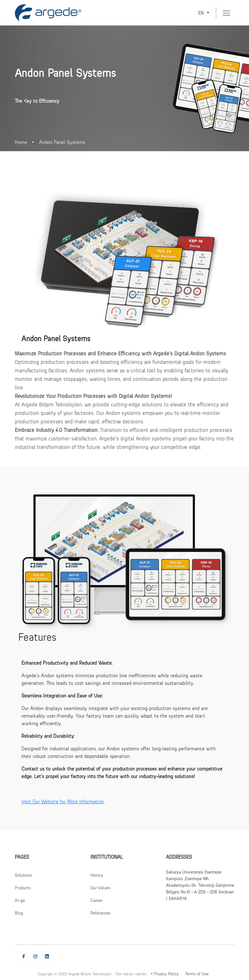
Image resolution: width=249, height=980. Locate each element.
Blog (19, 913)
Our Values (100, 888)
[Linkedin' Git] (47, 956)
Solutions (23, 875)
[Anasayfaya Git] (48, 13)
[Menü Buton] (226, 13)
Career (96, 900)
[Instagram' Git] (35, 956)
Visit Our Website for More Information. (63, 802)
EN (202, 13)
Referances (100, 913)
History (97, 875)
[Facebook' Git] (24, 956)
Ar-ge (20, 900)
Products (23, 888)
